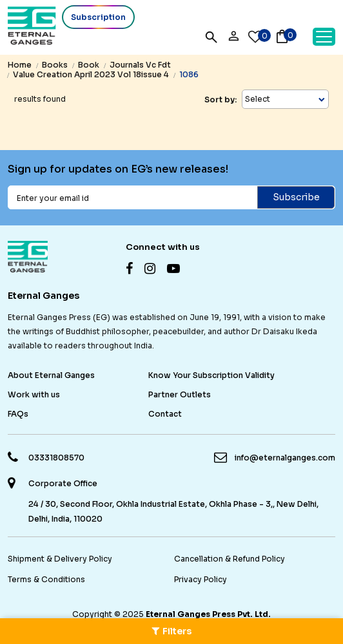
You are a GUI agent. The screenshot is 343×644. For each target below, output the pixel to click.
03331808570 (56, 458)
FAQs (18, 414)
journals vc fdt (140, 65)
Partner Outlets (180, 394)
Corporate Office (63, 484)
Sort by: (220, 99)
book (89, 65)
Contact (165, 414)
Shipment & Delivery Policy (60, 559)
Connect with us (163, 247)
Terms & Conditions (46, 579)
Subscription (98, 17)
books (55, 65)
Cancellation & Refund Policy (230, 559)
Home (20, 65)
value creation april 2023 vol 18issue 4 (91, 74)
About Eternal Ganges (51, 375)
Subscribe (296, 197)
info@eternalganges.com (285, 458)
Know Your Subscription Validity (211, 375)
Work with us (34, 394)
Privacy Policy (201, 579)
